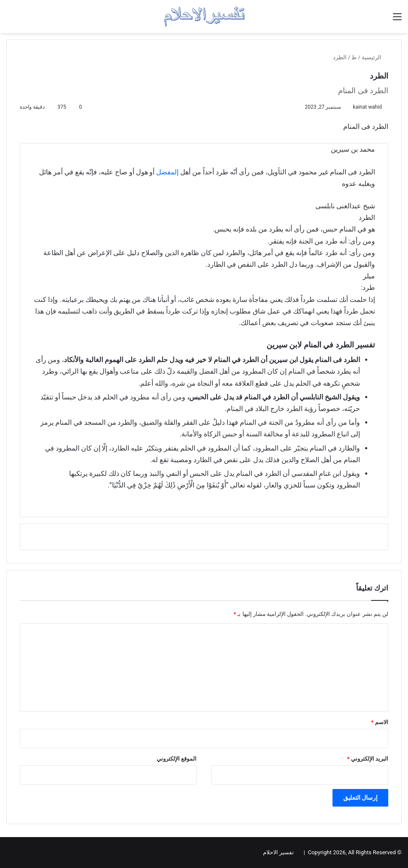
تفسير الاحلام (278, 852)
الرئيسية (375, 57)
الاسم (380, 722)
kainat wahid (367, 107)
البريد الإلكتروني (368, 759)
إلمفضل (167, 172)
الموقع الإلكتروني (177, 759)
